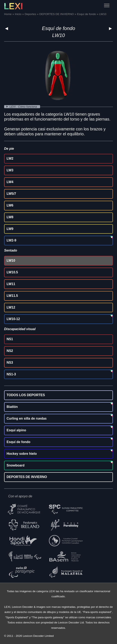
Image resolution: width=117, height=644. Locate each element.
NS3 (10, 363)
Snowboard (16, 465)
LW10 (11, 261)
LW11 (11, 284)
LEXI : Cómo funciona (24, 107)
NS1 (10, 339)
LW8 (10, 217)
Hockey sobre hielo (22, 454)
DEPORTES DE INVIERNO (27, 477)
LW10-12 (13, 319)
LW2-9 (11, 240)
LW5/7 (11, 194)
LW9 (10, 229)
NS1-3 (11, 374)
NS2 (10, 351)
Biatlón (12, 407)
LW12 (11, 307)
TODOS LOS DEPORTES (26, 395)
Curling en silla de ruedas (27, 418)
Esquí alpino (16, 430)
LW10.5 (12, 272)
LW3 (10, 170)
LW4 (10, 182)
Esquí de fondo (58, 28)
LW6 (10, 205)
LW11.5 (12, 296)
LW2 (10, 158)
